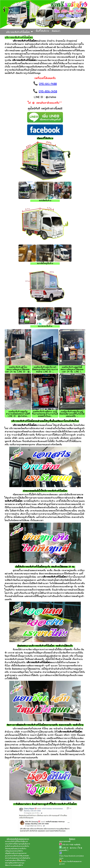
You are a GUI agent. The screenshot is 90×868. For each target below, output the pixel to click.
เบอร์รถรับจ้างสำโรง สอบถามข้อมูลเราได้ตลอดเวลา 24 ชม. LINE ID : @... (18, 370)
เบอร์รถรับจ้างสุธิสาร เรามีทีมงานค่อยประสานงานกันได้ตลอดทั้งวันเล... (45, 414)
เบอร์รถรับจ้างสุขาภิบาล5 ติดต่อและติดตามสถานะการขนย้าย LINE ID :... (45, 370)
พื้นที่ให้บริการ (42, 31)
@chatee (73, 848)
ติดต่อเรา (56, 31)
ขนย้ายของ (14, 849)
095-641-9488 (48, 84)
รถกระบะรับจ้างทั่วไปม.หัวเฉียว (15, 842)
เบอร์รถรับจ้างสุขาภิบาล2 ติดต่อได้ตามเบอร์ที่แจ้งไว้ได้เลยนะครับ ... (72, 414)
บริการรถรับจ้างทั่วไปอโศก (19, 32)
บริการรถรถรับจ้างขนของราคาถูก (18, 839)
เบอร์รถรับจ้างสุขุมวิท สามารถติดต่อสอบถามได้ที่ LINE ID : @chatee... (18, 414)
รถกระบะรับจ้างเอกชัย (15, 856)
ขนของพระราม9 (17, 858)
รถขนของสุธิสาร (18, 865)
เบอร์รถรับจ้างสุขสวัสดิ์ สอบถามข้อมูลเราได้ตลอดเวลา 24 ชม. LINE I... (72, 370)
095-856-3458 (48, 92)
